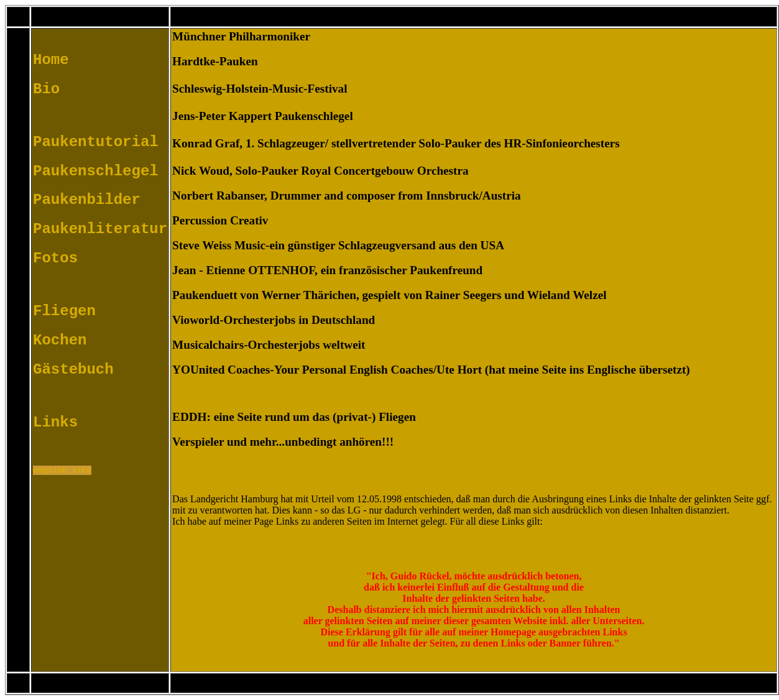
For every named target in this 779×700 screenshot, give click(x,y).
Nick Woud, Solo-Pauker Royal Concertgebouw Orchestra (320, 171)
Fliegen (64, 313)
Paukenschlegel (96, 173)
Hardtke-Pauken (215, 61)
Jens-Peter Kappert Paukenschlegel (263, 116)
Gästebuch (73, 371)
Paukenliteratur (100, 231)
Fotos (55, 260)
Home (51, 62)
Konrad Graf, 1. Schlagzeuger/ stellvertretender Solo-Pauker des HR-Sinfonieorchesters (396, 143)
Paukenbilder (87, 202)
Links (55, 424)
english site (62, 473)
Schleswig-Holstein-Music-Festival (260, 89)
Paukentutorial (96, 144)
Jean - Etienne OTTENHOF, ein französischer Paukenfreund (327, 270)
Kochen (60, 342)
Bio (46, 91)
